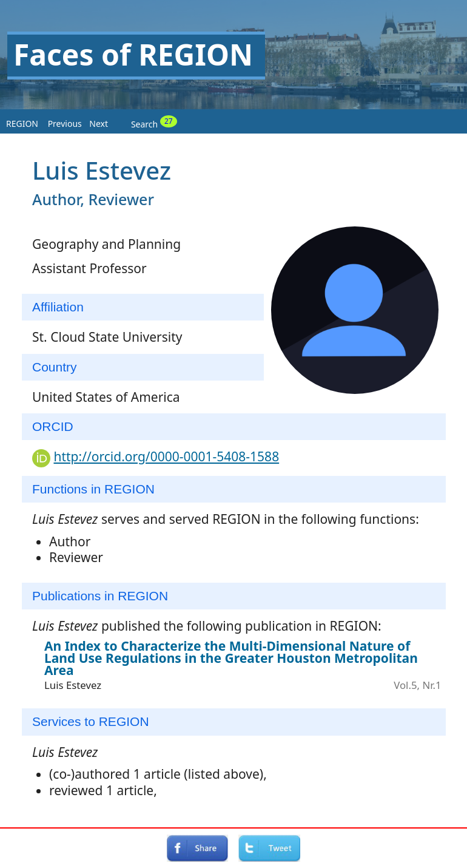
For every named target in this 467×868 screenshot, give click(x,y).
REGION (22, 124)
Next (99, 124)
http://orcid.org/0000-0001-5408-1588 (166, 456)
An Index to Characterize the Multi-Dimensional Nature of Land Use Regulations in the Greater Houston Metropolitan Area (231, 658)
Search (154, 123)
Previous (65, 124)
